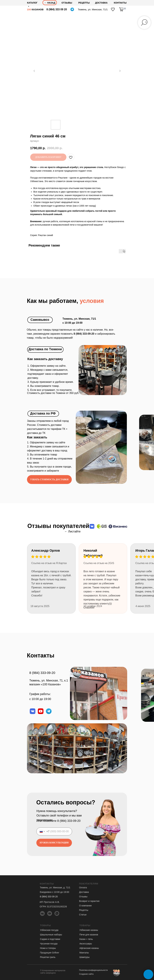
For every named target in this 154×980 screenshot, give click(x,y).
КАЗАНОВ (35, 9)
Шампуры (85, 957)
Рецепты (84, 3)
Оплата (83, 888)
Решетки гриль (48, 957)
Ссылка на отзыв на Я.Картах (49, 563)
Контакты (120, 3)
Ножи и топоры (48, 948)
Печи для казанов (89, 935)
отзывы (67, 3)
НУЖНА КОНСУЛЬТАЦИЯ (54, 843)
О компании (85, 906)
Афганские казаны (89, 948)
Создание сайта (86, 974)
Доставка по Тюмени (45, 349)
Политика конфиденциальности (93, 970)
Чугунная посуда (49, 944)
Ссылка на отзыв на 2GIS (99, 563)
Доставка (84, 892)
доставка (101, 3)
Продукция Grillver (50, 953)
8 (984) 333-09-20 (42, 673)
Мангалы (84, 953)
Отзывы (83, 897)
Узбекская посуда (49, 930)
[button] (49, 480)
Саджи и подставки (50, 939)
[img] (113, 9)
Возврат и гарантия (89, 901)
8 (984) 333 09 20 (57, 9)
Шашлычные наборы (51, 935)
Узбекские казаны (89, 930)
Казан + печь (86, 939)
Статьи (83, 915)
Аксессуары (86, 944)
